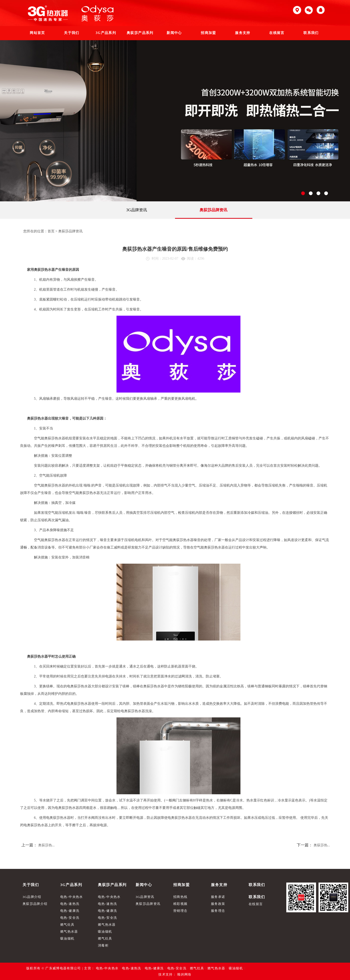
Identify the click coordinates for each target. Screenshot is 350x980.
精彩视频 (180, 904)
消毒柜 (103, 945)
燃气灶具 (67, 925)
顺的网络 (184, 974)
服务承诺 (218, 897)
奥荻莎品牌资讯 (213, 210)
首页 (51, 231)
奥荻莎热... (46, 845)
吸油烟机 (67, 938)
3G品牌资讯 (137, 210)
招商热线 (180, 897)
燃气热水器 (69, 932)
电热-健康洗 (70, 911)
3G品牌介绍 (32, 897)
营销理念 (180, 911)
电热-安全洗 (70, 918)
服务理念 (218, 911)
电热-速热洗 (70, 904)
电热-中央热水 (72, 897)
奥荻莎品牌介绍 (35, 904)
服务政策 (218, 904)
